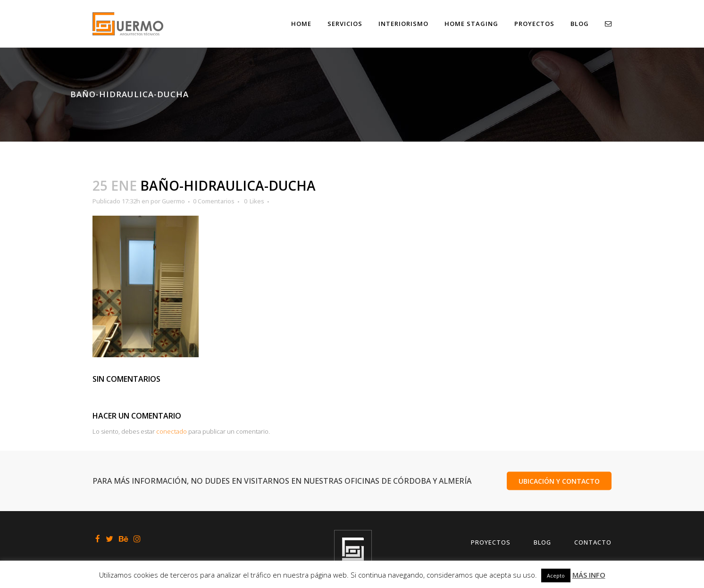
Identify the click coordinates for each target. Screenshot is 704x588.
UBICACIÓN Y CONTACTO (559, 481)
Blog (542, 542)
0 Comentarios (214, 201)
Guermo (173, 201)
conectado (172, 431)
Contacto (593, 542)
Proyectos (491, 542)
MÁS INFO (589, 575)
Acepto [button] (556, 575)
